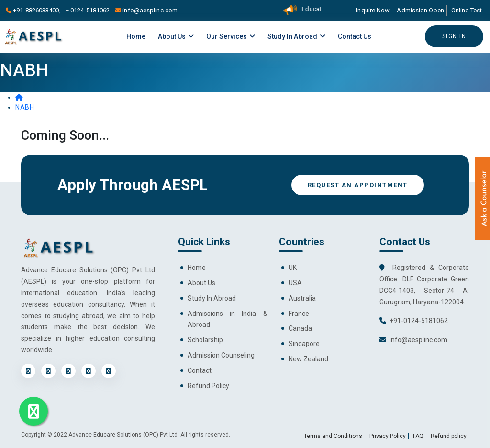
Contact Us (355, 36)
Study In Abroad (212, 298)
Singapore (304, 344)
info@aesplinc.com (146, 10)
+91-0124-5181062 (419, 321)
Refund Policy (208, 386)
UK (293, 268)
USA (295, 283)
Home (136, 36)
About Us (176, 36)
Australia (302, 298)
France (299, 314)
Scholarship (205, 340)
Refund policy (449, 436)
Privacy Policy (388, 436)
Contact (200, 370)
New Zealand (308, 359)
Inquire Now (373, 10)
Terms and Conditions (333, 436)
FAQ (418, 436)
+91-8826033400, (35, 10)
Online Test (467, 10)
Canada (300, 328)
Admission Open (420, 10)
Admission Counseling (221, 355)
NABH (25, 107)
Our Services (231, 36)
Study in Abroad (296, 36)
